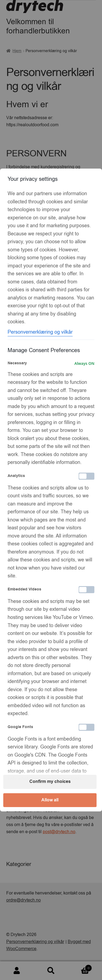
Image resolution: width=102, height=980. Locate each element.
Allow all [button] (50, 800)
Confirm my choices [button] (50, 782)
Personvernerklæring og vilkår (40, 332)
